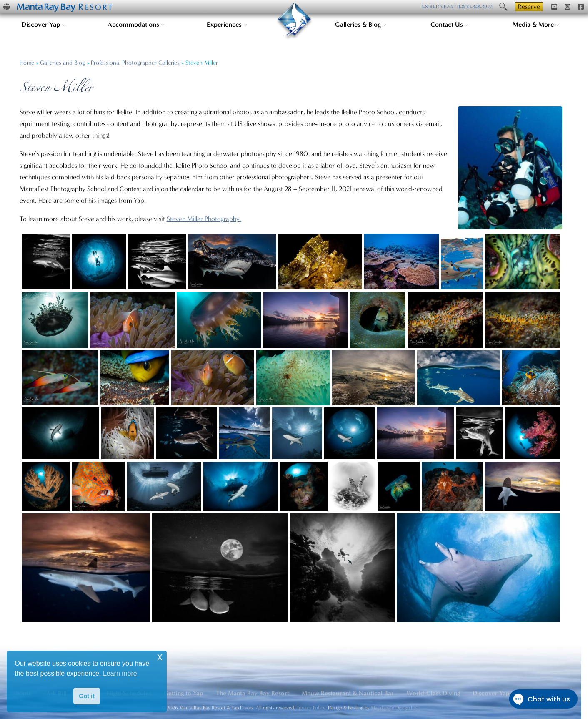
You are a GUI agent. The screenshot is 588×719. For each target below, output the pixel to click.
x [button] (160, 657)
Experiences (227, 24)
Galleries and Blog (63, 63)
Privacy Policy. (312, 708)
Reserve (529, 6)
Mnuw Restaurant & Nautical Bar (348, 693)
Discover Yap (43, 24)
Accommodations (136, 24)
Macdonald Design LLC (395, 708)
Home (27, 63)
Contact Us (449, 24)
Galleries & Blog (361, 24)
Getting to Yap (184, 693)
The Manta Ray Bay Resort (253, 693)
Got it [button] (87, 696)
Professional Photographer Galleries (135, 63)
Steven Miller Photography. (204, 219)
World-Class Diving (433, 693)
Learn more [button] (120, 673)
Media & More (536, 24)
